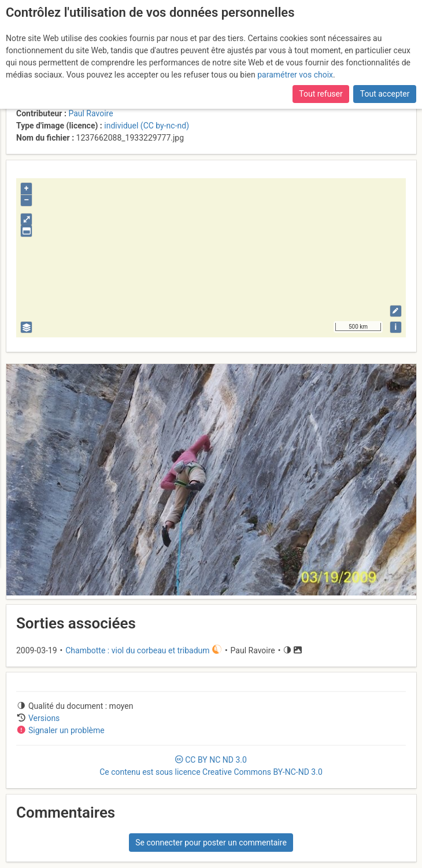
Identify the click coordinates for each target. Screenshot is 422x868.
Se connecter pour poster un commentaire (211, 843)
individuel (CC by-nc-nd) (147, 126)
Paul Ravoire (90, 113)
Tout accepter (385, 94)
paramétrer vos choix (295, 75)
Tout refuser (321, 94)
